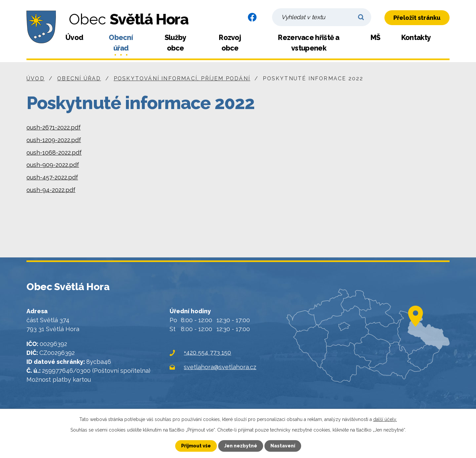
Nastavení (283, 446)
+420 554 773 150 (207, 352)
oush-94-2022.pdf (51, 190)
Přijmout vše (196, 446)
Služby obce (176, 43)
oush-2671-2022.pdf (54, 127)
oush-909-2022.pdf (53, 165)
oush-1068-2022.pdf (54, 153)
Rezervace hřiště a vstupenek (309, 43)
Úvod (74, 38)
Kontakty (416, 38)
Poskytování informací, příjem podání (182, 78)
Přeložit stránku (417, 18)
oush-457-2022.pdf (52, 177)
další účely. (385, 419)
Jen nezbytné (241, 446)
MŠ (376, 38)
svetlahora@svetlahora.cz (220, 367)
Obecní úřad (121, 43)
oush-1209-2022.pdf (54, 140)
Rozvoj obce (230, 43)
